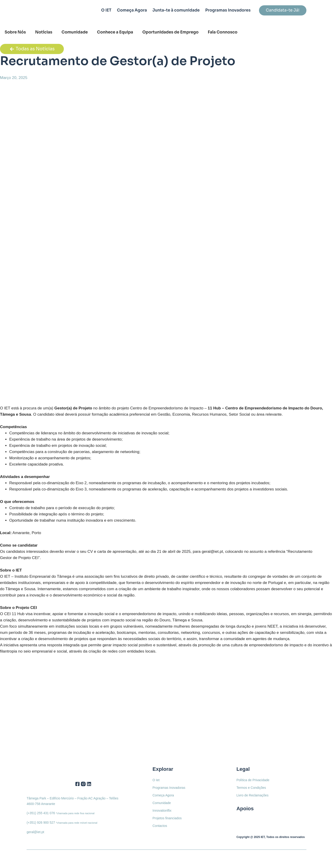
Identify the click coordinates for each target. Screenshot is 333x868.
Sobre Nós (15, 32)
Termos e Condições (251, 788)
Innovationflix (162, 811)
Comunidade (75, 32)
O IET (106, 10)
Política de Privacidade (253, 780)
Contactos (160, 826)
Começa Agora (132, 10)
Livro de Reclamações (252, 795)
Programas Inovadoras (169, 788)
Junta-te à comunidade (176, 10)
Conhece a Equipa (115, 32)
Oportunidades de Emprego (171, 32)
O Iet (156, 780)
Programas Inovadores (228, 10)
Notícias (44, 32)
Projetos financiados (167, 818)
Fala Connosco (223, 32)
